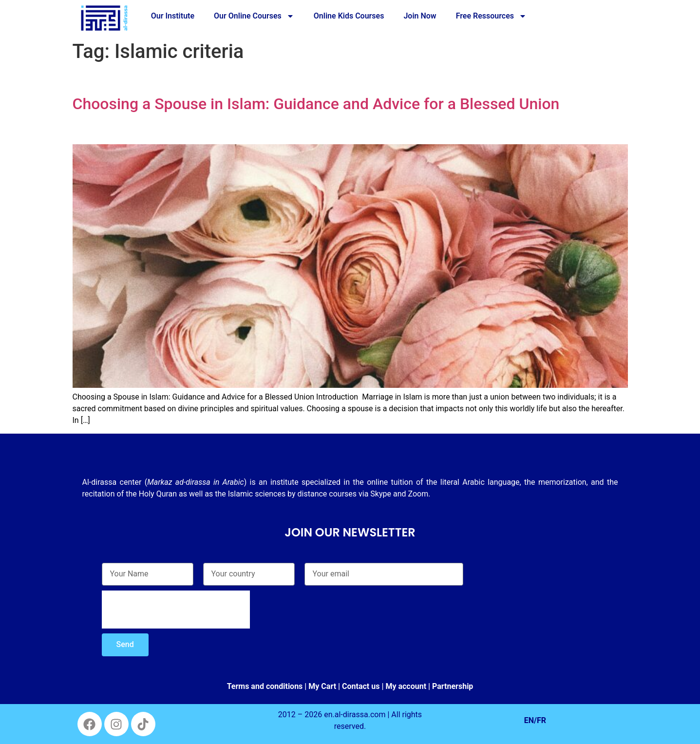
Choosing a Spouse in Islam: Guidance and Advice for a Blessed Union (316, 104)
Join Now (420, 16)
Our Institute (173, 16)
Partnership (453, 686)
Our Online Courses (254, 16)
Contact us (361, 686)
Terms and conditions (265, 686)
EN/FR (535, 720)
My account (406, 686)
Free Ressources (491, 16)
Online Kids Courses (349, 16)
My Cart (322, 686)
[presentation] (176, 610)
